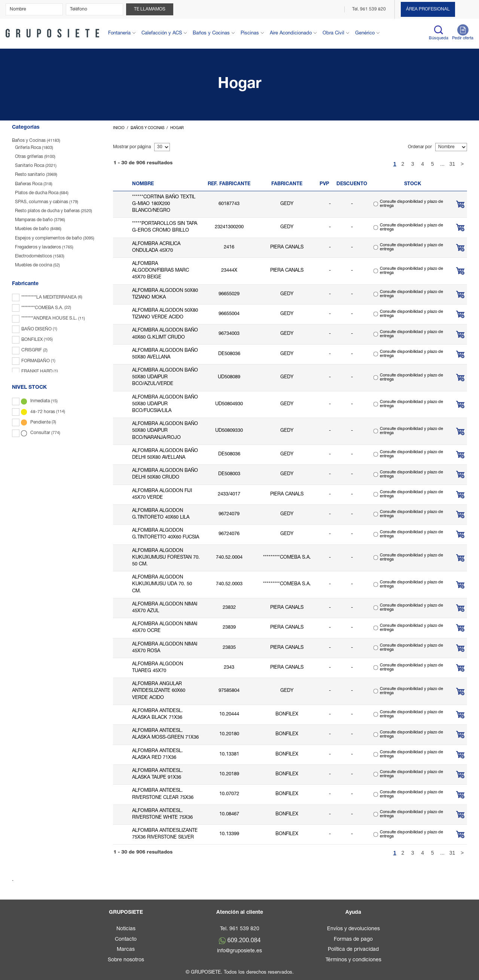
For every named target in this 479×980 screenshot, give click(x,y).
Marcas (126, 950)
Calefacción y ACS (162, 33)
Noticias (126, 929)
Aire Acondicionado (291, 33)
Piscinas (250, 33)
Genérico (365, 33)
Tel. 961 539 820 (370, 9)
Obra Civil (333, 33)
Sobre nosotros (126, 960)
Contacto (126, 940)
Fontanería (119, 33)
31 (452, 164)
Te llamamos (150, 9)
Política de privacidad (353, 950)
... (442, 164)
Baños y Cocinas (211, 33)
